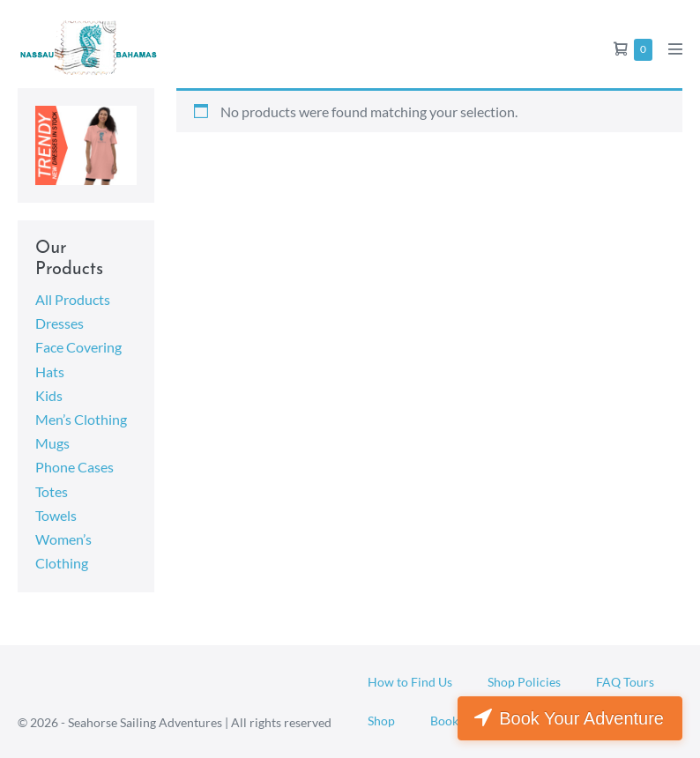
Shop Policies (524, 682)
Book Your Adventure (581, 718)
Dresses (60, 323)
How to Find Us (410, 682)
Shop (381, 721)
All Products (73, 299)
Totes (52, 491)
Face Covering (78, 347)
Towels (56, 515)
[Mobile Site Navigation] (675, 48)
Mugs (52, 443)
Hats (50, 372)
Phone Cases (74, 467)
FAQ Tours (625, 682)
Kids (49, 395)
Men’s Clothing (81, 419)
